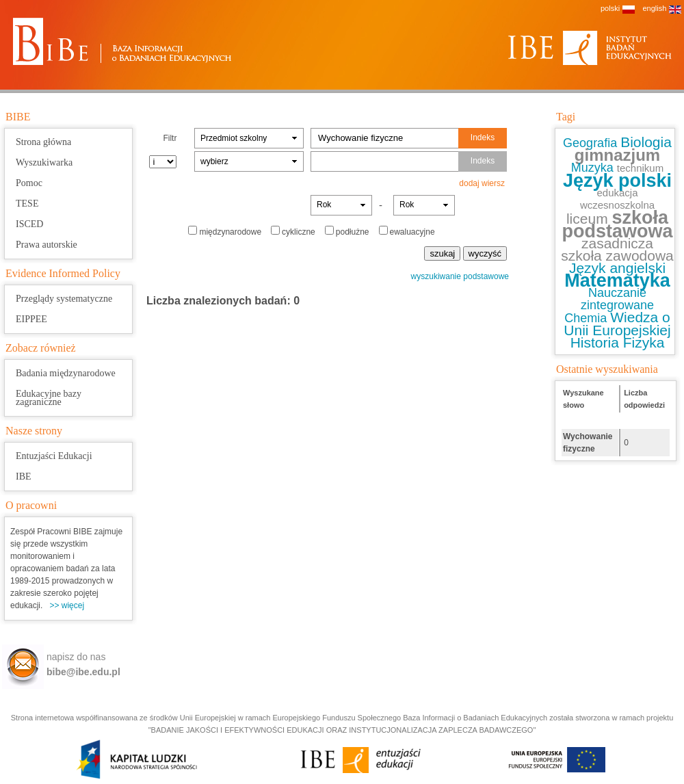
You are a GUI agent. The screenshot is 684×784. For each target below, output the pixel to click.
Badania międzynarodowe (66, 373)
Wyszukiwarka (44, 162)
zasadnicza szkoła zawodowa (617, 249)
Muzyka (594, 168)
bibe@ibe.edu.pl (83, 672)
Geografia (592, 143)
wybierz (214, 161)
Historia (597, 342)
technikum (640, 168)
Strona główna (43, 142)
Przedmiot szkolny (234, 138)
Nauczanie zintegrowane (617, 299)
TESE (27, 204)
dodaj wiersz (482, 183)
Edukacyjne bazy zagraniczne (49, 398)
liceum (589, 219)
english (654, 8)
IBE (24, 476)
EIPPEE (31, 319)
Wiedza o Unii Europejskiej (617, 324)
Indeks (483, 138)
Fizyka (644, 342)
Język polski (617, 181)
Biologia (646, 142)
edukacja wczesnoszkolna (617, 199)
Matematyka (617, 280)
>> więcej (67, 605)
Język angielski (617, 268)
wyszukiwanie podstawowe (460, 276)
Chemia (587, 318)
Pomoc (29, 183)
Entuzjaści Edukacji (54, 456)
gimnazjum (617, 155)
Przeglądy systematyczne (64, 299)
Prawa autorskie (47, 245)
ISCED (29, 224)
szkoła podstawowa (617, 224)
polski (610, 8)
